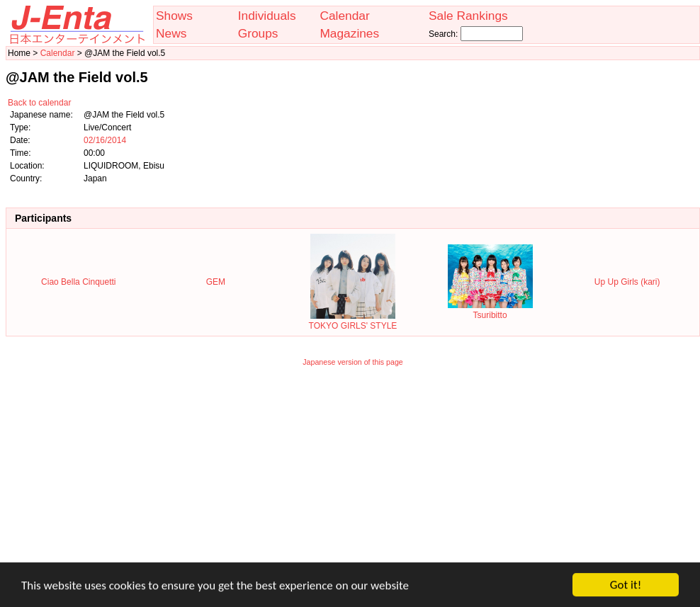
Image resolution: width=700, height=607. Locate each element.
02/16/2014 (105, 140)
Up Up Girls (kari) (627, 282)
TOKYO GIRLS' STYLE (353, 321)
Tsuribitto (490, 310)
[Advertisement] (353, 474)
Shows (174, 16)
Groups (258, 33)
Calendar (344, 16)
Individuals (267, 16)
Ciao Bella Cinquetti (78, 282)
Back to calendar (39, 103)
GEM (216, 282)
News (171, 33)
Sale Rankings (468, 16)
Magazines (349, 33)
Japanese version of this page (353, 362)
